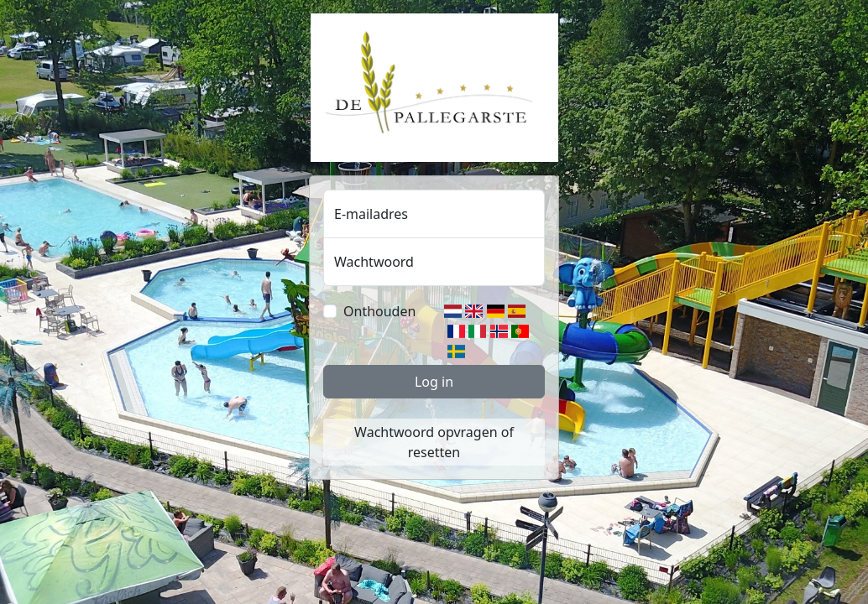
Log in (434, 382)
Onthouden (379, 311)
